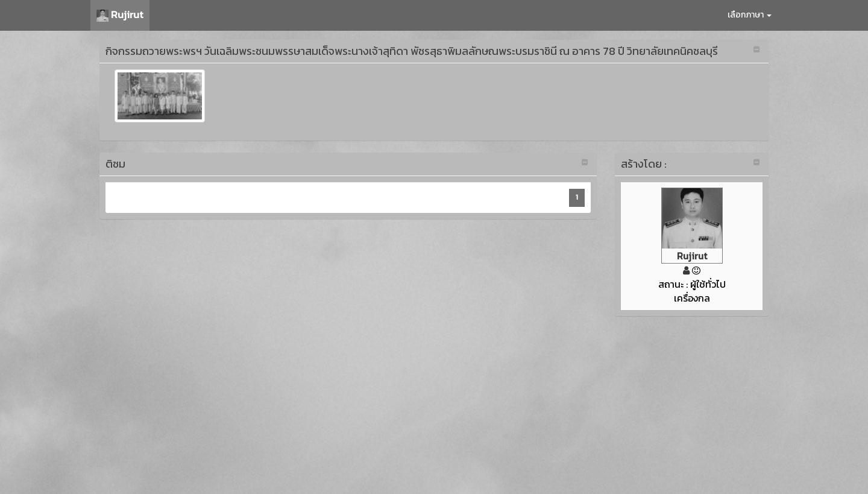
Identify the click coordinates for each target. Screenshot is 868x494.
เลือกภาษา (750, 15)
